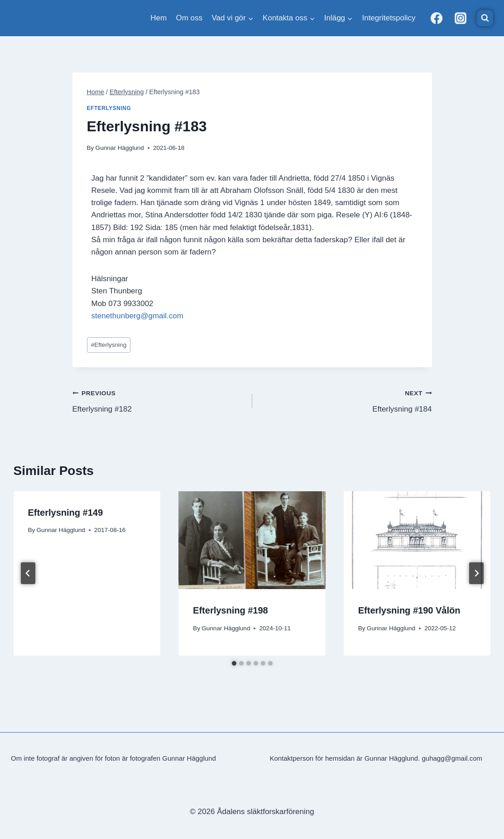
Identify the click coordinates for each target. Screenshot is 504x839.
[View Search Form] (485, 18)
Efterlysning (109, 108)
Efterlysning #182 (158, 400)
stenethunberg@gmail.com (137, 316)
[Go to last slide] (28, 573)
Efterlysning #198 (230, 610)
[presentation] (252, 540)
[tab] (234, 663)
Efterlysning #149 (66, 513)
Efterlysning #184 (346, 400)
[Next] (476, 573)
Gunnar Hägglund (120, 148)
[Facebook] (437, 18)
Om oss (190, 18)
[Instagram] (461, 18)
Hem (158, 18)
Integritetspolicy (389, 18)
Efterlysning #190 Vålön (409, 610)
